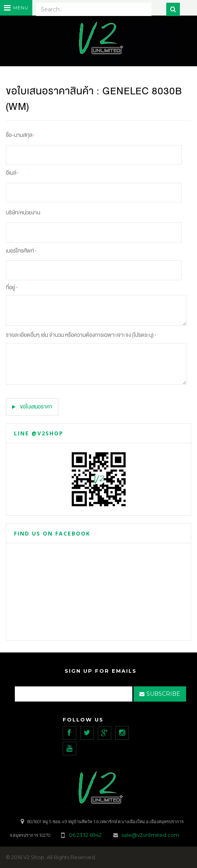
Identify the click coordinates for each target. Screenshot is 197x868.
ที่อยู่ (11, 287)
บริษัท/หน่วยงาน (23, 213)
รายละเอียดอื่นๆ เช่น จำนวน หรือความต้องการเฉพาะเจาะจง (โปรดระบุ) (81, 335)
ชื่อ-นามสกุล (20, 135)
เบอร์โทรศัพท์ (21, 251)
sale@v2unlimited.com (150, 835)
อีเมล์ (12, 173)
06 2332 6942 (86, 835)
